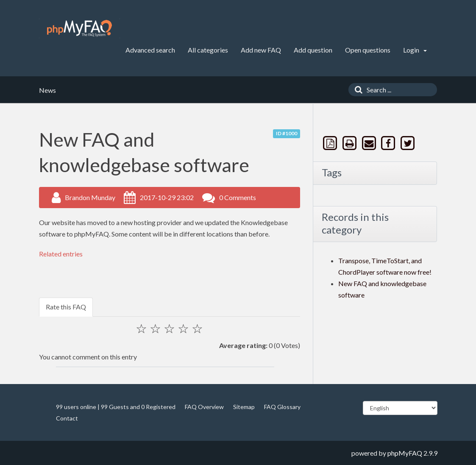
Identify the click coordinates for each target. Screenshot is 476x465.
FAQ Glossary (282, 407)
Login (415, 50)
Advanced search (150, 50)
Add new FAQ (261, 50)
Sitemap (244, 407)
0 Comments (238, 197)
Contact (67, 418)
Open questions (368, 50)
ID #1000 (287, 133)
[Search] (356, 90)
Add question (313, 50)
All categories (208, 50)
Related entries (61, 254)
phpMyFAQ (405, 453)
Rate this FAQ (66, 307)
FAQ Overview (204, 407)
